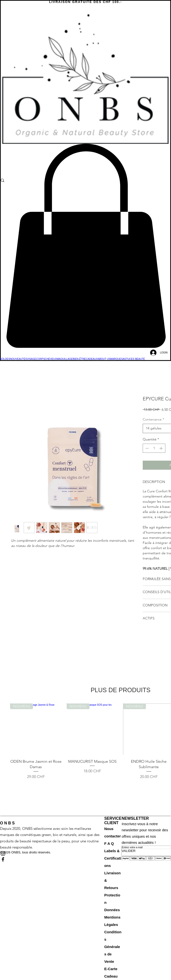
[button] (85, 246)
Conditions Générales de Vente (113, 947)
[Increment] (162, 448)
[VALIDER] (146, 851)
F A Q (109, 843)
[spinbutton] (154, 448)
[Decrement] (147, 448)
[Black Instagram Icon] (52, 853)
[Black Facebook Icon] (52, 859)
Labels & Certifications (113, 858)
